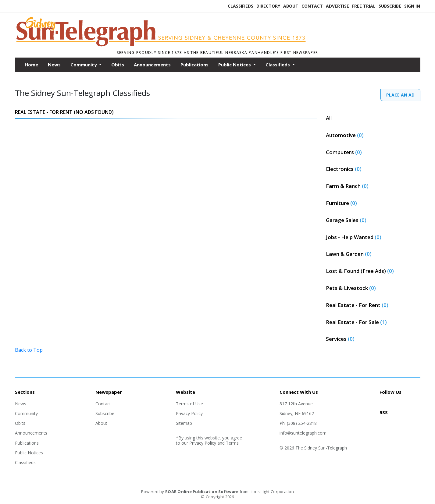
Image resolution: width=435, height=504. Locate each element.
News (54, 65)
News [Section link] (21, 404)
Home (31, 65)
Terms (232, 443)
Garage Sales (346, 220)
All (329, 118)
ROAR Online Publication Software (202, 492)
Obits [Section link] (20, 423)
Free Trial (364, 6)
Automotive (345, 135)
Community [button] (84, 65)
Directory (268, 6)
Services (340, 339)
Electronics (344, 169)
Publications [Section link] (27, 443)
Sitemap (184, 423)
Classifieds (241, 6)
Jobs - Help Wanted (354, 237)
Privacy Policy (189, 413)
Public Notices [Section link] (29, 453)
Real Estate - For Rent (357, 305)
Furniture (341, 203)
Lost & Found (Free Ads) (360, 271)
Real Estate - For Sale (356, 322)
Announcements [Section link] (31, 433)
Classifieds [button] (278, 65)
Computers (344, 152)
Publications (194, 65)
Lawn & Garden (349, 254)
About (291, 6)
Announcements (152, 65)
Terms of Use (189, 404)
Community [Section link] (26, 413)
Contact (312, 6)
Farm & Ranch (347, 186)
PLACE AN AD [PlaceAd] (400, 95)
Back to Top (29, 350)
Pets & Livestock (351, 288)
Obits (118, 65)
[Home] (166, 45)
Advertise (337, 6)
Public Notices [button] (235, 65)
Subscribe (390, 6)
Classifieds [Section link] (25, 462)
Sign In (412, 6)
